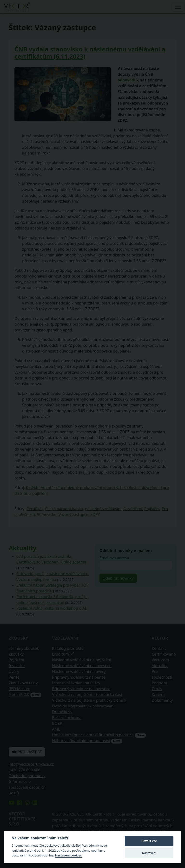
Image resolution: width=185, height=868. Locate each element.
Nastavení (149, 853)
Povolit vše (149, 841)
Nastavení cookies (68, 855)
